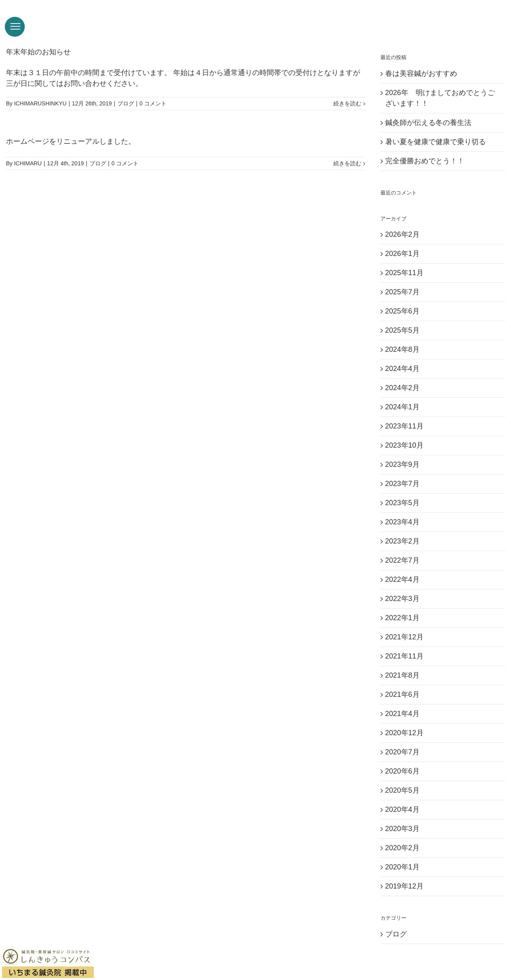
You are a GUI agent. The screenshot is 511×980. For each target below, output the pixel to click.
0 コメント (153, 112)
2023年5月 (402, 512)
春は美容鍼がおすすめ (421, 82)
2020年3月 (402, 837)
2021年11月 (404, 665)
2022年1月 (402, 627)
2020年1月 (402, 876)
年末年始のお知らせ (38, 61)
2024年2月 (402, 397)
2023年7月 (402, 492)
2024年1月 (402, 416)
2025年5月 (402, 339)
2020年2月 (402, 857)
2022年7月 (402, 569)
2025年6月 (402, 320)
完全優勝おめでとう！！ (425, 170)
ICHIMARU (28, 172)
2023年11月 (404, 435)
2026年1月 (402, 262)
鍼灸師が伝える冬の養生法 (428, 131)
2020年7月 (402, 761)
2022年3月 (402, 607)
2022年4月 (402, 588)
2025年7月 (402, 301)
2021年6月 (402, 703)
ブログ (126, 112)
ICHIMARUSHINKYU (40, 112)
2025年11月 (404, 282)
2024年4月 (402, 377)
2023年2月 (402, 550)
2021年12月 (404, 646)
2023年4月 (402, 531)
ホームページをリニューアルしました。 (71, 150)
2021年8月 (402, 684)
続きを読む (347, 112)
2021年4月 (402, 722)
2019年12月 (404, 895)
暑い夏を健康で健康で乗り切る (436, 151)
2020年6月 (402, 780)
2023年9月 (402, 473)
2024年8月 (402, 358)
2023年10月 (404, 454)
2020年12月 (404, 742)
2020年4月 (402, 818)
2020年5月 (402, 799)
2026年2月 (402, 243)
